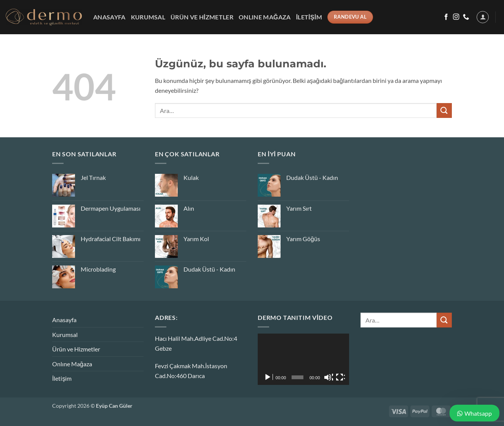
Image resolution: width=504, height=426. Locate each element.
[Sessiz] (329, 377)
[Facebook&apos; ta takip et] (446, 17)
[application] (303, 359)
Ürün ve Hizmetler (202, 17)
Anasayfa (109, 17)
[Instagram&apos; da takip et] (456, 17)
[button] (483, 17)
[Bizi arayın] (466, 17)
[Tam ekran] (340, 377)
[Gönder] (444, 110)
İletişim (309, 17)
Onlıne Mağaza (265, 17)
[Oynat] (268, 377)
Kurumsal (148, 17)
